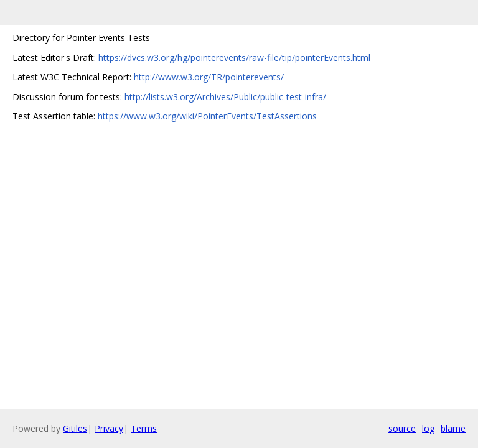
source (402, 428)
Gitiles (75, 428)
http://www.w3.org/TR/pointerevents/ (209, 77)
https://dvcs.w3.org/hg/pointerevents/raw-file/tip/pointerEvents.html (234, 58)
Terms (144, 428)
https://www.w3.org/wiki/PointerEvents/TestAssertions (207, 116)
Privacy (109, 428)
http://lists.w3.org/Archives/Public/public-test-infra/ (225, 97)
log (428, 428)
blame (453, 428)
